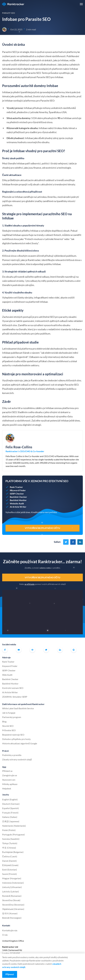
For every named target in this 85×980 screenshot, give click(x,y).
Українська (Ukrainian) (13, 909)
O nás (5, 935)
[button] (81, 4)
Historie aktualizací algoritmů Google (20, 743)
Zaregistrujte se (10, 775)
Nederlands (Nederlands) (14, 826)
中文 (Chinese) (9, 848)
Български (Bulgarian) (13, 852)
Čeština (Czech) (10, 856)
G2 (74, 650)
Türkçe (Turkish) (10, 843)
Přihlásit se (7, 771)
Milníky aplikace (10, 784)
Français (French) (10, 813)
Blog (4, 721)
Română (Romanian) (12, 896)
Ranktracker (13, 4)
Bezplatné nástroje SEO (13, 735)
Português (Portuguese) (13, 834)
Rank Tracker (8, 662)
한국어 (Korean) (10, 913)
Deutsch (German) (11, 804)
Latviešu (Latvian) (11, 891)
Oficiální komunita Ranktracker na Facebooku (32, 650)
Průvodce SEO (9, 730)
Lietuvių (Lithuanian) (12, 887)
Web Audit (7, 675)
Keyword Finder (10, 666)
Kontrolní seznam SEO (13, 688)
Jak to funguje (9, 713)
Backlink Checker (10, 679)
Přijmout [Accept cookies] (10, 974)
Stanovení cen (9, 780)
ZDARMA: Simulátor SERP (15, 697)
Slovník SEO (8, 726)
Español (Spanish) (11, 808)
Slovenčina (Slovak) (11, 900)
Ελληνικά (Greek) (10, 865)
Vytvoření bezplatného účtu (42, 577)
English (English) (10, 799)
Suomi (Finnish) (9, 874)
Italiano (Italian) (10, 817)
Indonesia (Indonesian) (13, 883)
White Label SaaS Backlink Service (18, 708)
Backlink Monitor (10, 684)
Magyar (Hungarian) (12, 878)
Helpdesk (7, 788)
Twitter (46, 650)
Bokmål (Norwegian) (12, 918)
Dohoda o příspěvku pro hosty (16, 739)
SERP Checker (9, 670)
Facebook (5, 650)
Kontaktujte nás (10, 930)
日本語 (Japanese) (11, 821)
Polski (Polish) (9, 830)
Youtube (19, 650)
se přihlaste (30, 584)
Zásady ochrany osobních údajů (17, 759)
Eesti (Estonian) (10, 870)
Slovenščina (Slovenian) (13, 905)
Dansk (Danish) (9, 861)
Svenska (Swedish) (11, 839)
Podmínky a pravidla (12, 755)
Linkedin (60, 650)
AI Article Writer (10, 692)
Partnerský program (12, 717)
